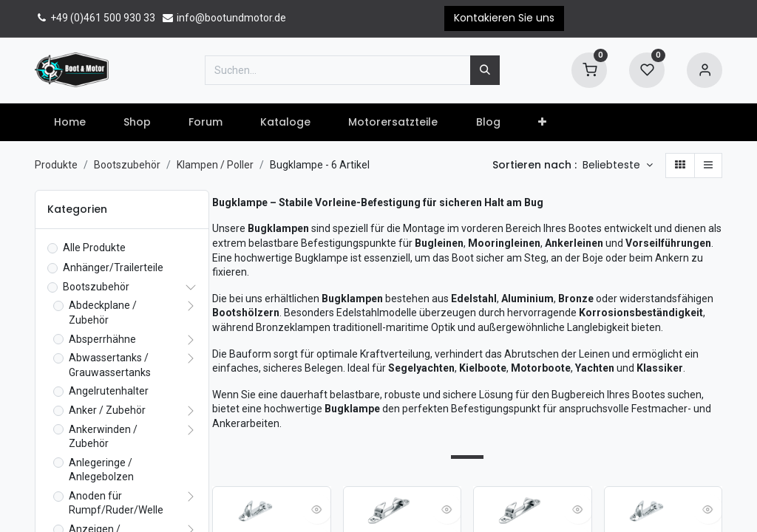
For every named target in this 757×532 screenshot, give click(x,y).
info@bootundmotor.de (224, 18)
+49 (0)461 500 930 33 (95, 18)
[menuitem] (69, 123)
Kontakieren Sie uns (504, 18)
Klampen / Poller (215, 165)
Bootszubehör (127, 165)
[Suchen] (485, 70)
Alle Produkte (94, 248)
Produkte (56, 165)
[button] (542, 123)
